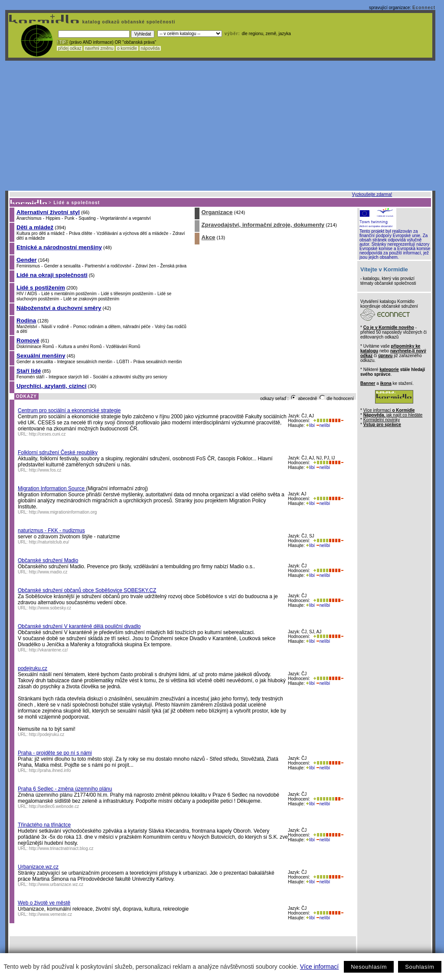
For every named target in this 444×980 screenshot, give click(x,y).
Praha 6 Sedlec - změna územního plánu (65, 789)
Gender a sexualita (62, 266)
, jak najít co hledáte (393, 415)
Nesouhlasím (369, 967)
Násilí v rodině (55, 327)
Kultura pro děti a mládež (41, 233)
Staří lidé (29, 371)
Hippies (53, 218)
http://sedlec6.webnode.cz (54, 806)
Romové (28, 340)
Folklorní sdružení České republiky (58, 453)
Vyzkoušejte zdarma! (372, 194)
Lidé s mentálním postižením (69, 294)
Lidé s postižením (41, 288)
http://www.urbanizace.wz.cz (56, 884)
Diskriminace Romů (35, 347)
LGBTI (123, 362)
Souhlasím (420, 967)
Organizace (217, 212)
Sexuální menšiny (41, 356)
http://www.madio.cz (48, 572)
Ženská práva (174, 266)
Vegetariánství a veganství (126, 218)
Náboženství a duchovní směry (59, 308)
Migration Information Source (52, 488)
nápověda (150, 48)
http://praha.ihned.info (50, 770)
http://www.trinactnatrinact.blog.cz (61, 848)
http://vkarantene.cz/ (49, 650)
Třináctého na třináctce (44, 825)
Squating (87, 218)
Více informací (319, 967)
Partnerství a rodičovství (108, 266)
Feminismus (28, 266)
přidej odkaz (70, 48)
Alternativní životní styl (48, 212)
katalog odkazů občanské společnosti (128, 22)
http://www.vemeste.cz (51, 914)
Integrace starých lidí (69, 377)
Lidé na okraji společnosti (52, 275)
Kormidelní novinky (382, 420)
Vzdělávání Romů (123, 347)
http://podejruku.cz (47, 734)
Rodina (26, 321)
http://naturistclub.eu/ (49, 542)
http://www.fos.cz (45, 470)
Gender (27, 260)
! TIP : (62, 42)
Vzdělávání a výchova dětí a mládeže (133, 233)
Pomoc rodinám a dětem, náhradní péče (112, 327)
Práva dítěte (81, 233)
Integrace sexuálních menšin (85, 362)
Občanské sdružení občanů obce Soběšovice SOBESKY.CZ (87, 590)
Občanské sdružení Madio (48, 560)
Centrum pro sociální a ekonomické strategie (69, 410)
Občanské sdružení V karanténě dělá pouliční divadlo (79, 626)
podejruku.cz (33, 668)
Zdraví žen (145, 266)
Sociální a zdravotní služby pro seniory (130, 377)
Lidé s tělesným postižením (127, 294)
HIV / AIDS (27, 294)
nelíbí (323, 425)
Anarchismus (29, 218)
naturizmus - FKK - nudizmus (51, 531)
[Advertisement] (220, 126)
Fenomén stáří (30, 377)
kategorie (389, 370)
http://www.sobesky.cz (50, 608)
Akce (209, 237)
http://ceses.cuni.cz (47, 434)
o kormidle (127, 48)
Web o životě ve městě (44, 903)
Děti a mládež (35, 227)
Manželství (27, 327)
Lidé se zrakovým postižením (91, 299)
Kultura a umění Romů (80, 347)
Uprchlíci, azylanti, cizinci (51, 386)
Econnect (424, 8)
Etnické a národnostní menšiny (59, 247)
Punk (70, 218)
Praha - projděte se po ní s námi (55, 753)
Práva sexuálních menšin (158, 362)
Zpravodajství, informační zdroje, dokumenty (263, 225)
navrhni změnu (99, 48)
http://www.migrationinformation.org (63, 512)
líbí (310, 425)
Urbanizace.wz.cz (38, 867)
